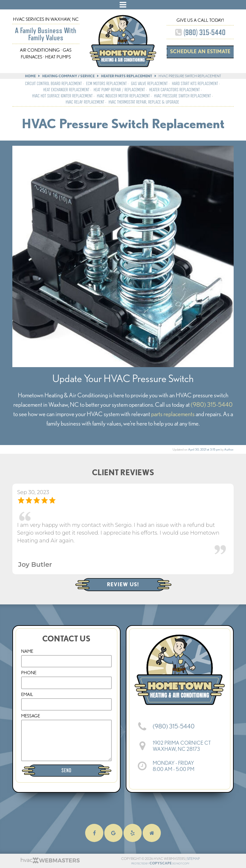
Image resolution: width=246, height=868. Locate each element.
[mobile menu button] (123, 5)
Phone (29, 673)
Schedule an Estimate (200, 51)
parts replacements (173, 414)
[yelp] (133, 833)
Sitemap (193, 859)
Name (27, 651)
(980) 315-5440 (200, 32)
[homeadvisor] (152, 833)
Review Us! (123, 584)
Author (229, 449)
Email (27, 694)
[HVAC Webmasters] (50, 862)
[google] (113, 833)
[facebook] (94, 833)
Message (31, 716)
